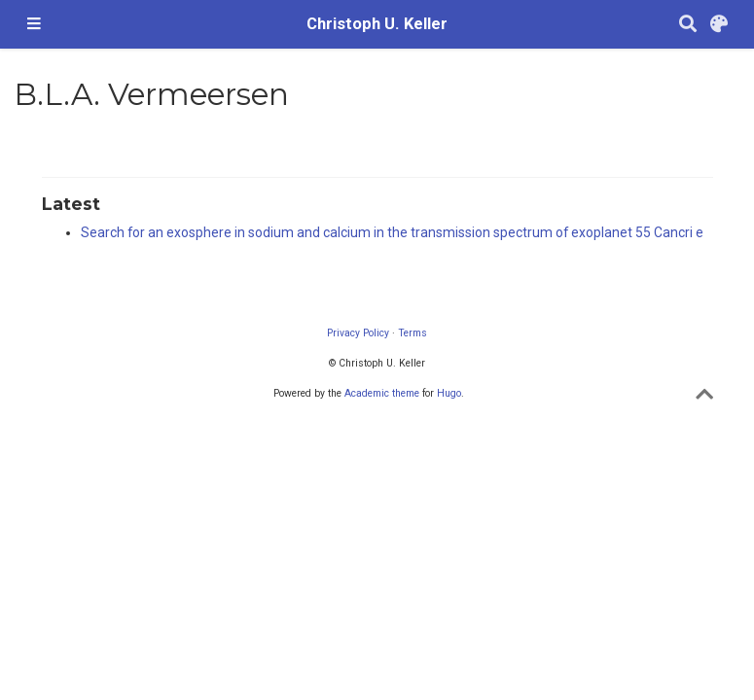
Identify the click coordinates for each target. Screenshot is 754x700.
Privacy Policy (358, 333)
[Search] (688, 25)
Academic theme (382, 393)
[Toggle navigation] (34, 24)
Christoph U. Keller (377, 24)
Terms (413, 333)
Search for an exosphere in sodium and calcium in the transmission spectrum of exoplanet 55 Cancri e (392, 232)
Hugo (449, 393)
